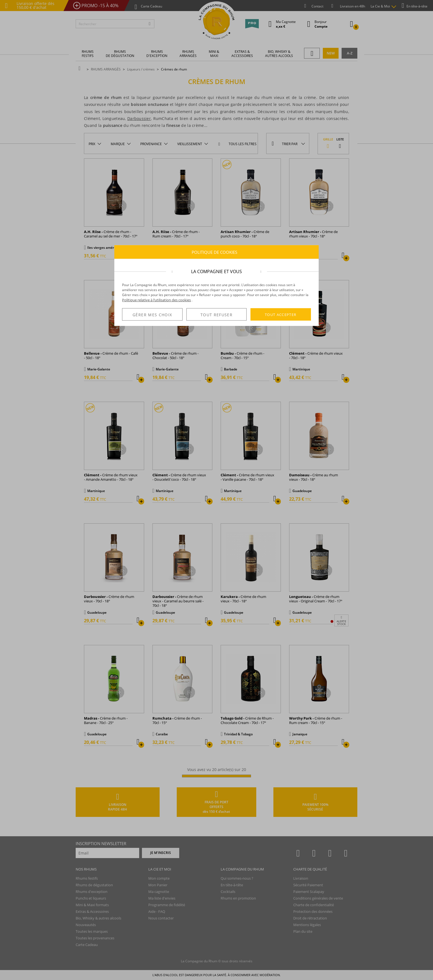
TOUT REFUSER (216, 315)
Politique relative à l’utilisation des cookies (156, 300)
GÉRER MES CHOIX (152, 315)
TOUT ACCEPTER (281, 314)
